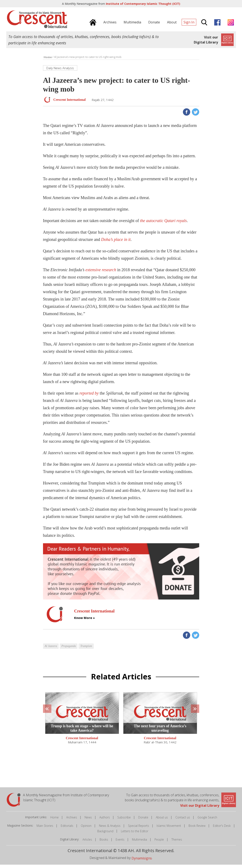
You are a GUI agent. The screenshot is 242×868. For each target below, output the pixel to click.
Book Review (197, 829)
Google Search (207, 821)
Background (105, 834)
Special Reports (139, 829)
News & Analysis (110, 829)
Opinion (86, 829)
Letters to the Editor (135, 834)
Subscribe (124, 821)
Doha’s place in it (116, 243)
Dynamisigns (142, 862)
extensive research (101, 273)
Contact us (183, 821)
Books (104, 843)
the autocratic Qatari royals (163, 224)
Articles (87, 843)
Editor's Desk (222, 829)
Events (120, 843)
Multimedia (139, 843)
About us (162, 821)
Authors (105, 821)
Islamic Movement (169, 829)
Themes (177, 843)
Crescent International (82, 741)
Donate (143, 821)
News (88, 821)
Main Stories (45, 829)
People (159, 843)
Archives (72, 821)
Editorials (67, 829)
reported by (89, 396)
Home (54, 821)
